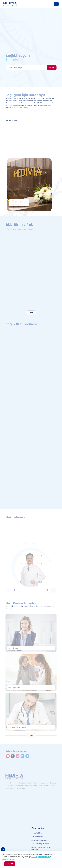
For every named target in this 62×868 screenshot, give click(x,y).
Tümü (31, 313)
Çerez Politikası (37, 833)
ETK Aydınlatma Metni (39, 840)
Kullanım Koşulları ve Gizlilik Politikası (41, 848)
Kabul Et (10, 864)
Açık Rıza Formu (37, 837)
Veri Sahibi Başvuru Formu (41, 844)
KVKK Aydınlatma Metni (41, 857)
